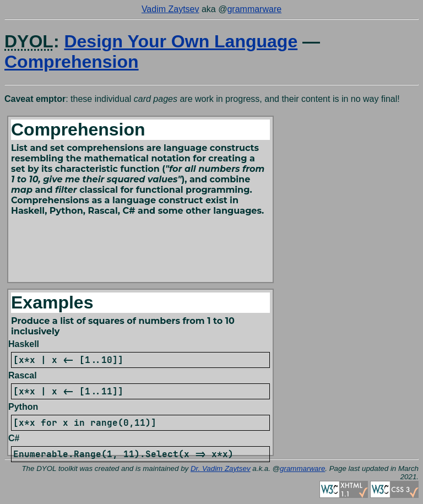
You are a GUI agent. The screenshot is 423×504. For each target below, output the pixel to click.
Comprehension (72, 62)
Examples (52, 302)
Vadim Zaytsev (170, 9)
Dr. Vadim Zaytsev (221, 468)
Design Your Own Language (181, 41)
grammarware (254, 9)
